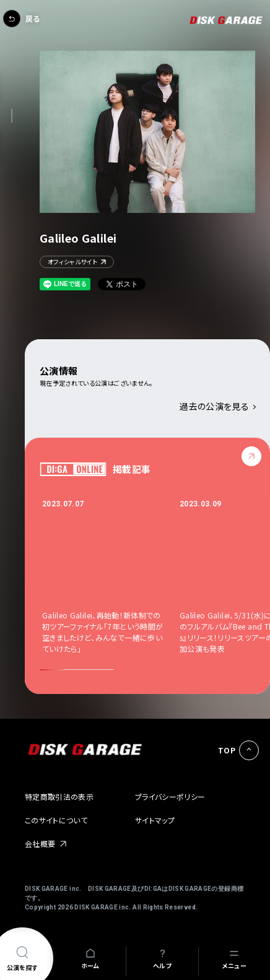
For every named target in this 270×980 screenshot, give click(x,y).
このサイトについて (56, 820)
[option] (111, 576)
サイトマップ (155, 820)
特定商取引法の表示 (59, 796)
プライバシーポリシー (170, 796)
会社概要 (40, 843)
